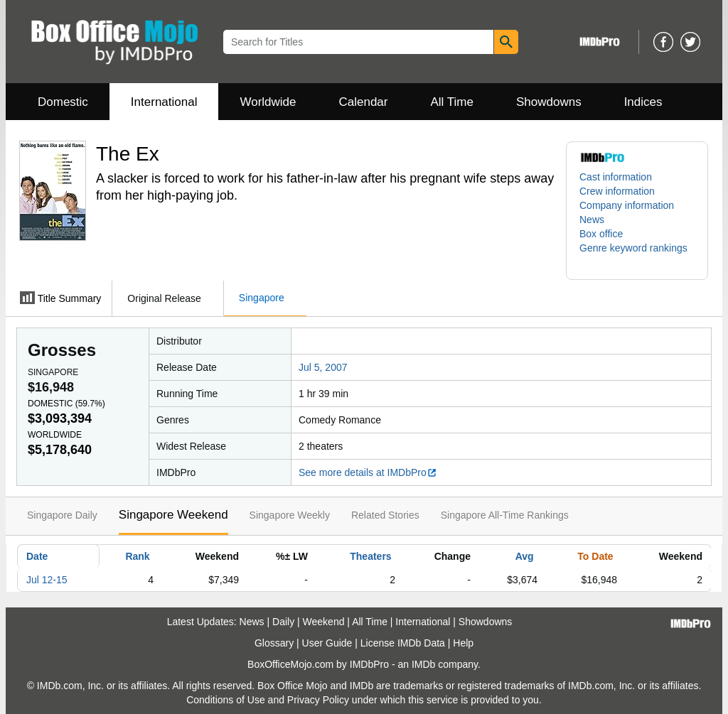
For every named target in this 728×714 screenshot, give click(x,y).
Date (37, 556)
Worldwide (268, 102)
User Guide (327, 643)
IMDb (423, 664)
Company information (627, 205)
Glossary (274, 643)
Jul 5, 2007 (323, 367)
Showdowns (549, 102)
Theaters (370, 556)
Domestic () (66, 404)
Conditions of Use (226, 700)
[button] (637, 255)
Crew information (617, 191)
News (592, 220)
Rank (137, 556)
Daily (283, 622)
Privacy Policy (318, 700)
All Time (452, 102)
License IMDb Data (403, 643)
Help (463, 643)
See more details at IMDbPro (368, 472)
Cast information (616, 177)
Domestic (63, 102)
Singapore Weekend (173, 515)
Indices (643, 102)
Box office (601, 234)
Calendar (364, 102)
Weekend (324, 622)
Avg (525, 556)
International (164, 102)
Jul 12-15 (47, 580)
